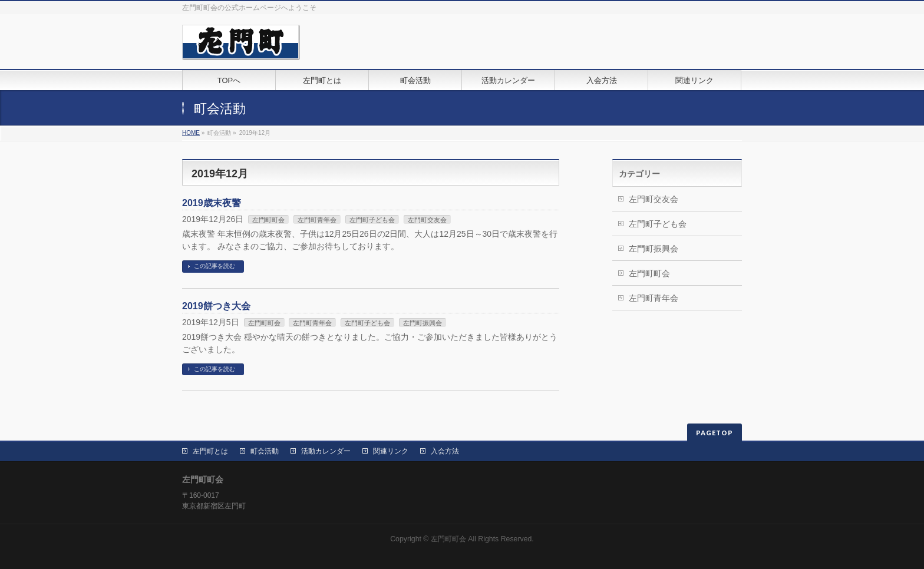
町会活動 (265, 451)
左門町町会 (268, 220)
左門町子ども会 (372, 220)
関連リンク (391, 451)
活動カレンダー (326, 451)
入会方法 (445, 451)
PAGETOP (715, 433)
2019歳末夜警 (212, 203)
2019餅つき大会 (216, 306)
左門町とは (210, 451)
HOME (191, 133)
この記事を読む (214, 266)
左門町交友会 (427, 220)
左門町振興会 (423, 323)
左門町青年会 (317, 220)
